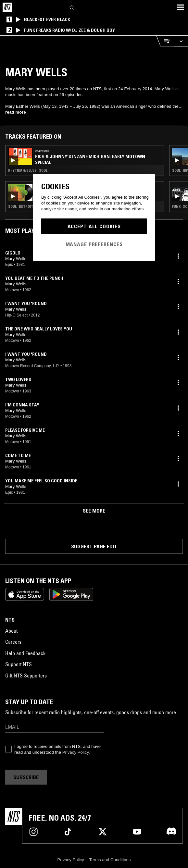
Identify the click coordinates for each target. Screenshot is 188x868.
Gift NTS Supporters (26, 676)
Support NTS (19, 664)
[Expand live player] (181, 41)
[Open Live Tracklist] (165, 41)
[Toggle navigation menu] (180, 7)
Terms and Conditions (110, 860)
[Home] (7, 7)
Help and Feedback (25, 653)
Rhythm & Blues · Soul (28, 170)
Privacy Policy (75, 752)
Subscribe (26, 777)
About (11, 631)
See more (94, 511)
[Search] (72, 7)
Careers (13, 642)
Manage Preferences (94, 244)
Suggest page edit (94, 546)
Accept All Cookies (94, 226)
